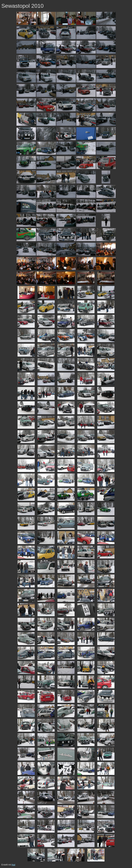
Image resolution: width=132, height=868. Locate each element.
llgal (13, 865)
